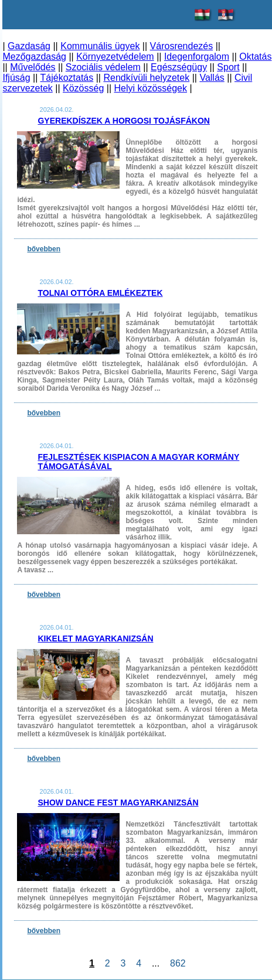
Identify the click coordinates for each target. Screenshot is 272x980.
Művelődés (33, 67)
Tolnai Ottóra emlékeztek (100, 293)
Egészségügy (179, 67)
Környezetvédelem (115, 57)
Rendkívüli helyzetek (146, 78)
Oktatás (255, 57)
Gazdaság (29, 46)
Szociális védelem (103, 67)
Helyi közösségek (151, 88)
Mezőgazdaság (34, 57)
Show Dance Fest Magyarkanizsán (118, 803)
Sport (228, 67)
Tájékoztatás (67, 78)
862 (178, 963)
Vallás (212, 78)
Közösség (83, 88)
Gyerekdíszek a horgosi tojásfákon (124, 121)
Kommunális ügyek (100, 46)
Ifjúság (16, 78)
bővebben (44, 249)
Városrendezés (182, 46)
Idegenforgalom (197, 57)
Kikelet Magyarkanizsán (95, 638)
